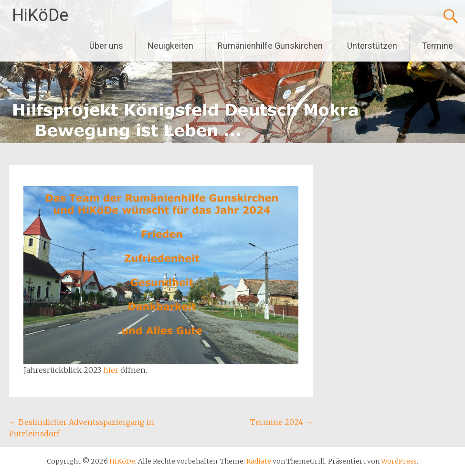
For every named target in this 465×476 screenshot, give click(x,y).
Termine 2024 (281, 422)
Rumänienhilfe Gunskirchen (270, 46)
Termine (437, 46)
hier (112, 370)
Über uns (106, 46)
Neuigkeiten (170, 46)
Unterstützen (372, 46)
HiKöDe (40, 15)
